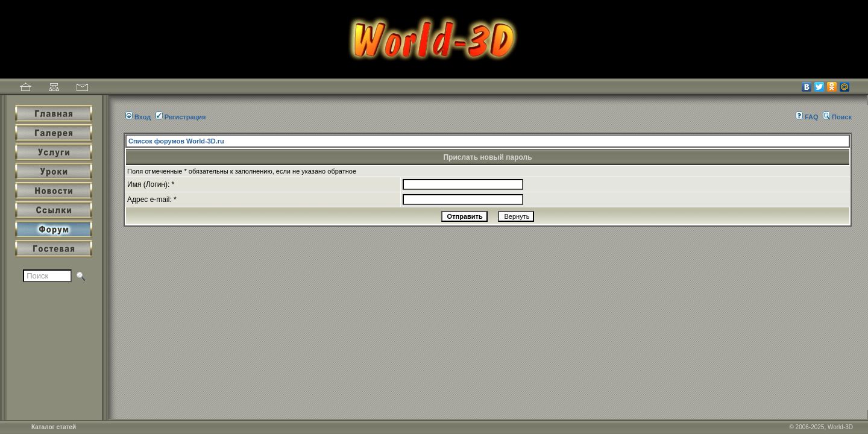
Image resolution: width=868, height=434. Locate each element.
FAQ (807, 117)
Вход (138, 117)
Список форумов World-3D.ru (176, 141)
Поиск (837, 117)
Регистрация (181, 117)
